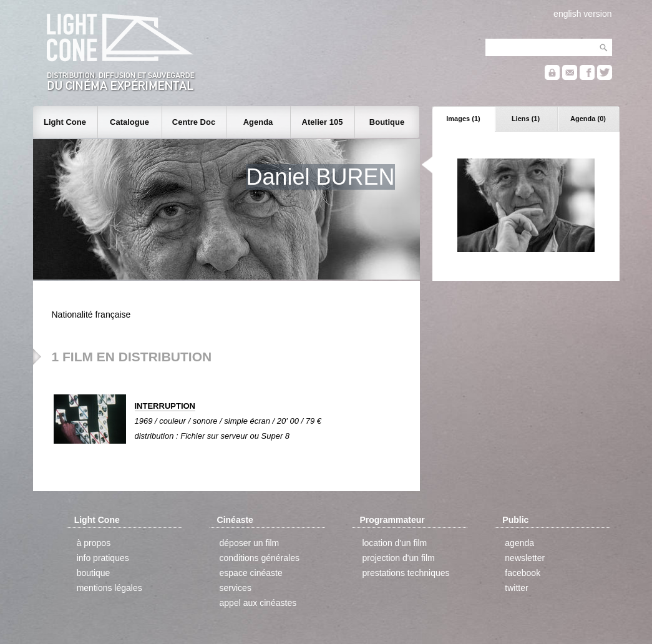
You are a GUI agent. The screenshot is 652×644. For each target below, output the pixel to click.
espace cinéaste (251, 573)
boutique (94, 573)
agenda (519, 543)
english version (582, 14)
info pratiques (103, 558)
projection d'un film (398, 558)
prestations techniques (406, 573)
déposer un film (250, 543)
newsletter (525, 558)
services (236, 588)
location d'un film (394, 543)
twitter (516, 588)
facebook (523, 573)
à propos (94, 543)
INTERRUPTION (165, 406)
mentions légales (109, 588)
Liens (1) (526, 119)
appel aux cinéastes (258, 603)
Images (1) (463, 119)
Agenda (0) (588, 119)
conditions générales (260, 558)
